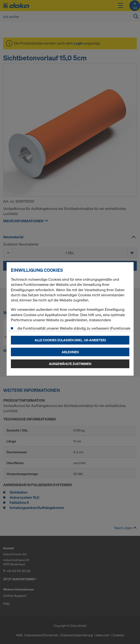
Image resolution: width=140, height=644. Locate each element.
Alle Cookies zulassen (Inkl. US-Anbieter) (70, 340)
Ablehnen (70, 352)
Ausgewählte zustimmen (70, 364)
